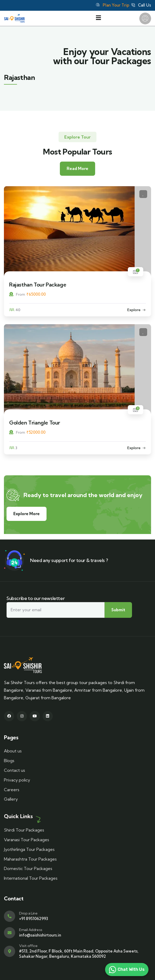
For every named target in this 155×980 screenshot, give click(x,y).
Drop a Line (28, 913)
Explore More (27, 514)
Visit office (28, 946)
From (17, 294)
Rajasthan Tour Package (38, 285)
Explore (134, 310)
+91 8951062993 (34, 919)
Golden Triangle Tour (35, 423)
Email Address (31, 930)
